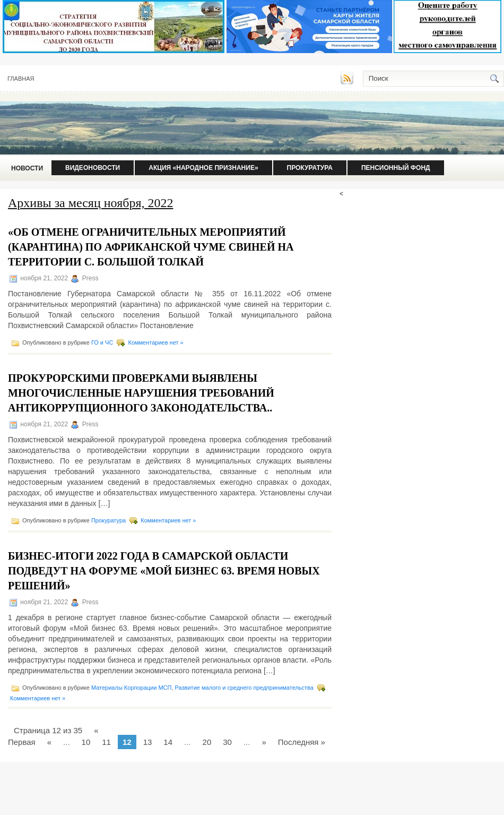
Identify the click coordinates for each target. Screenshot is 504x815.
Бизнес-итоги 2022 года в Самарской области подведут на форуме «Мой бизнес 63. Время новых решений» (164, 571)
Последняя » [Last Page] (302, 742)
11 (106, 742)
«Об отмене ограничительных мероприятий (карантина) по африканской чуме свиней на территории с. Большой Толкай (151, 247)
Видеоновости (93, 168)
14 (168, 742)
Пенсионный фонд (396, 168)
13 (148, 742)
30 (227, 742)
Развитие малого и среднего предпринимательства (244, 688)
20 (207, 742)
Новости (27, 168)
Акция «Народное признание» (203, 168)
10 (86, 742)
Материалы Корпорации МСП (132, 688)
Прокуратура (310, 168)
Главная (21, 79)
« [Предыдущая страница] (49, 742)
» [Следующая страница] (264, 742)
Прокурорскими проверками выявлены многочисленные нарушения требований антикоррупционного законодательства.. (141, 393)
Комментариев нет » (155, 342)
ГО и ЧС (102, 342)
